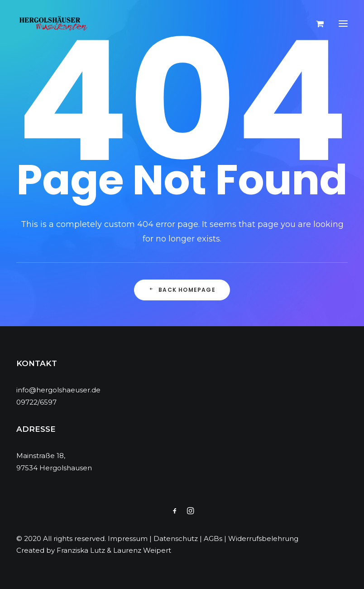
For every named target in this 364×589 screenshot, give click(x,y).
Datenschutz (176, 538)
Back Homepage (182, 290)
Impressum (128, 538)
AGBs (213, 538)
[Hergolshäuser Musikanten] (55, 24)
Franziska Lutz (81, 550)
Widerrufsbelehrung (263, 538)
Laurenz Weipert (142, 550)
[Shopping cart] (316, 24)
